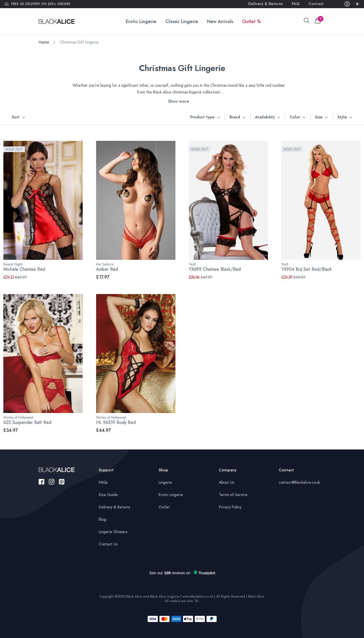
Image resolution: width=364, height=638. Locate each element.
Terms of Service (233, 495)
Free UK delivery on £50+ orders (37, 4)
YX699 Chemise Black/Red (215, 269)
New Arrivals (220, 21)
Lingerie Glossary (113, 532)
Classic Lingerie (182, 21)
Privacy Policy (230, 507)
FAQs (103, 482)
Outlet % (251, 21)
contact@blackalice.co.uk (299, 482)
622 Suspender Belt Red (27, 423)
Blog (102, 519)
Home (44, 42)
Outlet (164, 507)
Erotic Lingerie (141, 21)
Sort (18, 117)
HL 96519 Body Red (116, 423)
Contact (316, 4)
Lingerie (165, 482)
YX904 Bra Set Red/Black (307, 269)
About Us (226, 482)
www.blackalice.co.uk (198, 596)
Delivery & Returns (266, 4)
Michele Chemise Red (24, 269)
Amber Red (107, 269)
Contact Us (108, 544)
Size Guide (108, 495)
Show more (179, 101)
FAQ (296, 4)
